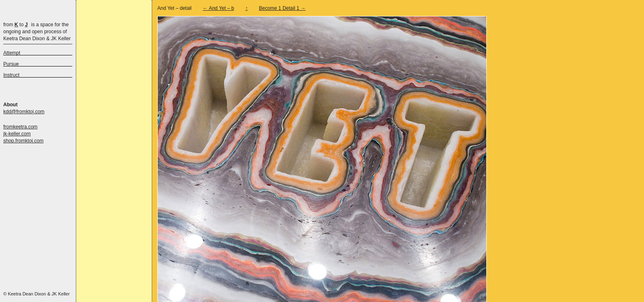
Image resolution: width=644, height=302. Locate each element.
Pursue (11, 64)
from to (15, 25)
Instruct (11, 75)
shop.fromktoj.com (23, 141)
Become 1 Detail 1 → (282, 8)
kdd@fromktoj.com (24, 112)
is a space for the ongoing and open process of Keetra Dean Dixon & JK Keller (37, 32)
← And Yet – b (218, 8)
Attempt (12, 53)
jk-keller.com (17, 134)
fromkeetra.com (20, 127)
